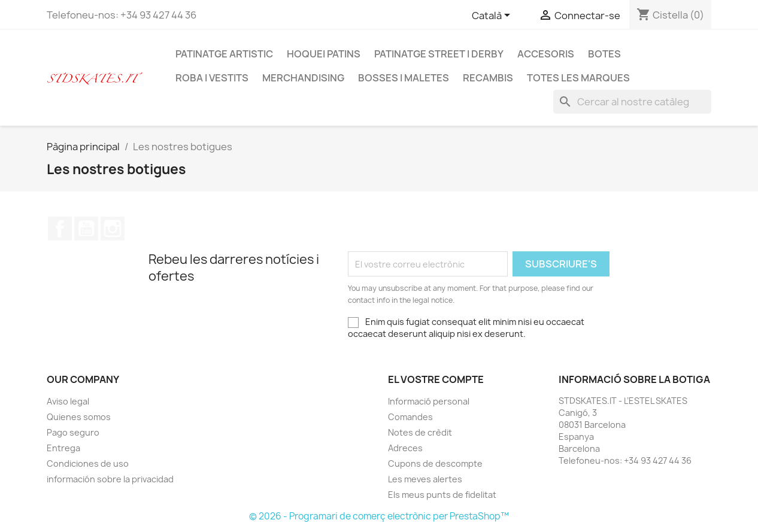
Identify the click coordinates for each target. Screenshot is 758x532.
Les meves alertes (425, 479)
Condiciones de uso (88, 463)
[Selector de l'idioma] (493, 16)
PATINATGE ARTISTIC (224, 54)
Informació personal (429, 401)
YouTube (86, 229)
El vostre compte (436, 379)
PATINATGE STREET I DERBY (439, 54)
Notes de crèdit (420, 432)
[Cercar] (632, 102)
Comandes (410, 417)
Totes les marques (578, 78)
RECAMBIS (488, 78)
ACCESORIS (546, 54)
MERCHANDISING (303, 78)
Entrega (63, 448)
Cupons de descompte (435, 463)
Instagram (113, 229)
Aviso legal (68, 401)
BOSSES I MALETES (404, 78)
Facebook (60, 229)
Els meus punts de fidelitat (442, 495)
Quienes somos (79, 417)
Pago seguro (73, 432)
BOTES (604, 54)
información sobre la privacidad (110, 479)
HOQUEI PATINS (324, 54)
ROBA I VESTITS (212, 78)
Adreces (405, 448)
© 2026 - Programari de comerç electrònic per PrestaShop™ (379, 516)
